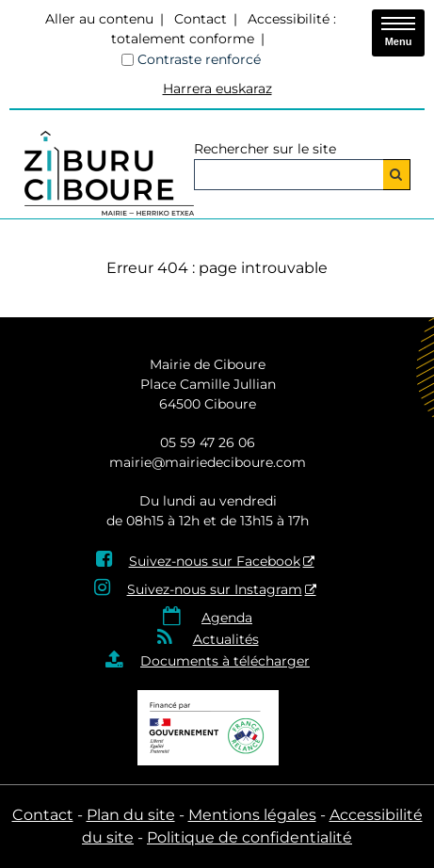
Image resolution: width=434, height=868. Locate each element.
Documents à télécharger (225, 661)
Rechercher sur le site (265, 149)
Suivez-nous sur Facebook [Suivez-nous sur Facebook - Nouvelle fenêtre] (215, 561)
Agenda (227, 618)
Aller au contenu (99, 19)
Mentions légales (252, 815)
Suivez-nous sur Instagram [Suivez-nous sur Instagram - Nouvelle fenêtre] (215, 589)
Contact (201, 19)
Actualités (226, 639)
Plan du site (131, 815)
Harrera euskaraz (217, 88)
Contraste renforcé (199, 59)
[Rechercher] (397, 175)
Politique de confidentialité (249, 837)
